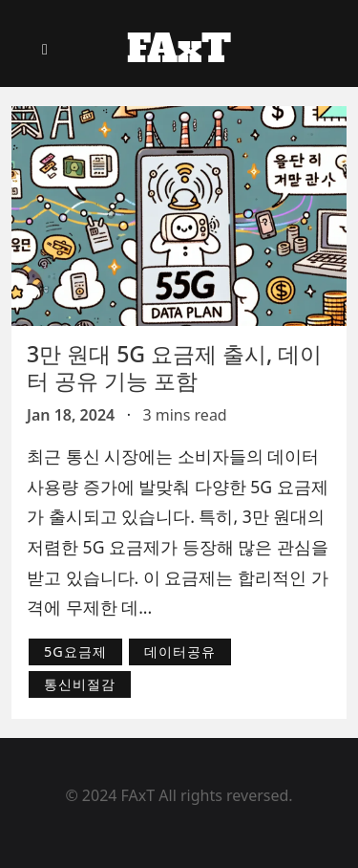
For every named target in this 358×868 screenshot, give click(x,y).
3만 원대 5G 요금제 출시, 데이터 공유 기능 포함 (174, 367)
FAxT (179, 49)
